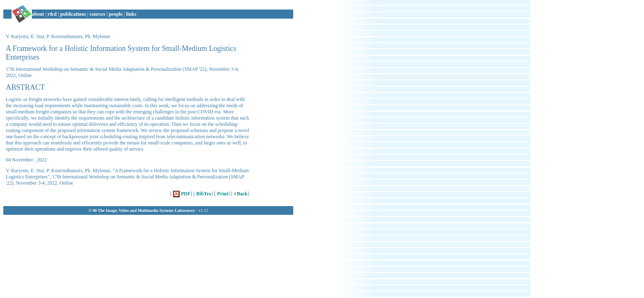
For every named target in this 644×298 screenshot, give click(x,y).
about (38, 14)
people (116, 14)
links (131, 14)
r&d (52, 14)
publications (73, 14)
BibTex (203, 194)
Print (222, 194)
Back (240, 194)
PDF (181, 194)
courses (97, 14)
